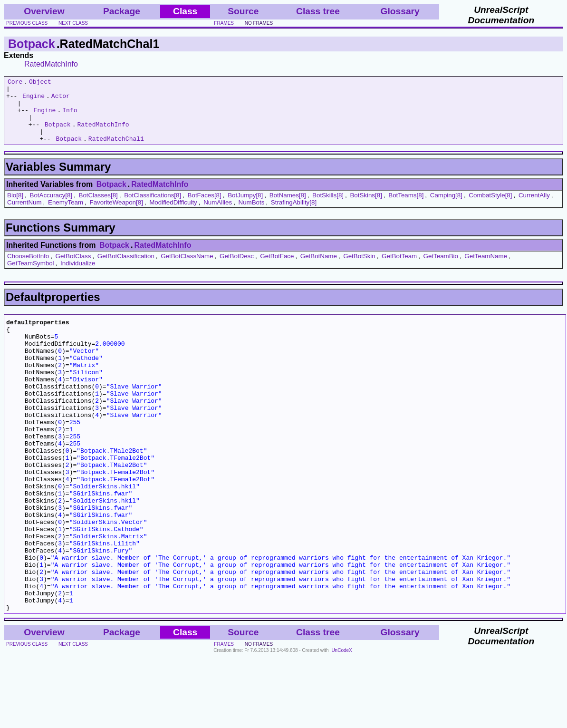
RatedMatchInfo (51, 64)
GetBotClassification (126, 269)
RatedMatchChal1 (116, 151)
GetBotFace (277, 269)
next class (73, 23)
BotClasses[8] (98, 208)
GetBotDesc (237, 269)
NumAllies (218, 215)
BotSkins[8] (366, 208)
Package (122, 11)
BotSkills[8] (328, 208)
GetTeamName (486, 269)
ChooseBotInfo (28, 269)
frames (224, 23)
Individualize (78, 276)
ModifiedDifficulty (173, 215)
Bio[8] (15, 208)
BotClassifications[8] (153, 208)
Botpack (32, 44)
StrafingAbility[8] (294, 215)
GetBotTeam (399, 269)
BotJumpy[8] (245, 208)
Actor (61, 100)
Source (243, 11)
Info (70, 117)
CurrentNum (24, 215)
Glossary (400, 11)
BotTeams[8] (406, 208)
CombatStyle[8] (490, 208)
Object (40, 83)
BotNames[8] (288, 208)
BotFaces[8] (205, 208)
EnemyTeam (66, 215)
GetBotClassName (187, 269)
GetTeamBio (441, 269)
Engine (34, 100)
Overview (44, 11)
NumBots (252, 215)
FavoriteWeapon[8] (116, 215)
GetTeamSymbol (31, 276)
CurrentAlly (534, 208)
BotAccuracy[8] (51, 208)
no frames (259, 23)
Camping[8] (446, 208)
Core (15, 83)
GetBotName (319, 269)
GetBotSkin (359, 269)
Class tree (318, 11)
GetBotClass (73, 269)
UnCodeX (341, 722)
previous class (27, 23)
